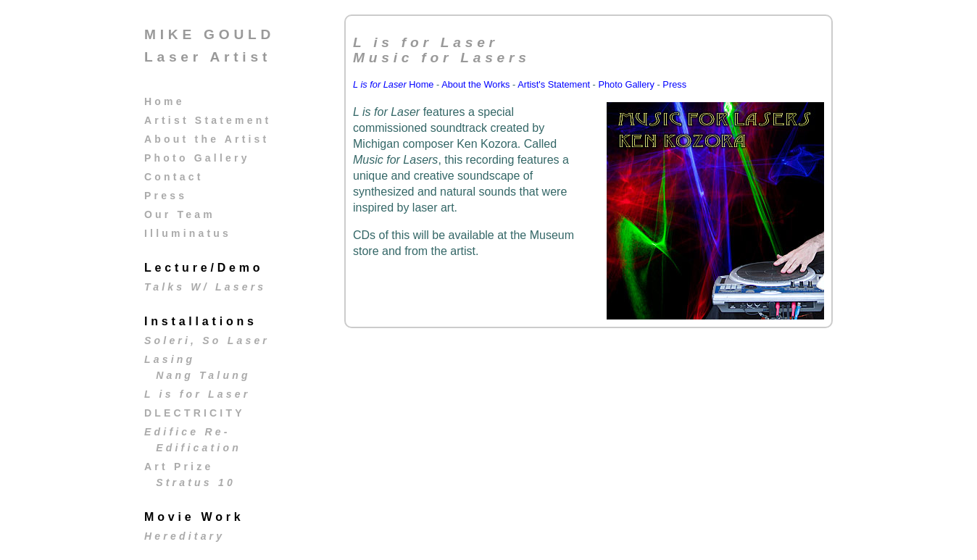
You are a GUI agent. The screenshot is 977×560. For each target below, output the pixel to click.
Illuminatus (188, 233)
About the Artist (207, 139)
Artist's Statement (554, 84)
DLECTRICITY (195, 413)
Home (165, 101)
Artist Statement (208, 120)
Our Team (180, 214)
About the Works (475, 84)
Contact (174, 177)
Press (166, 196)
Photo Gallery (197, 158)
